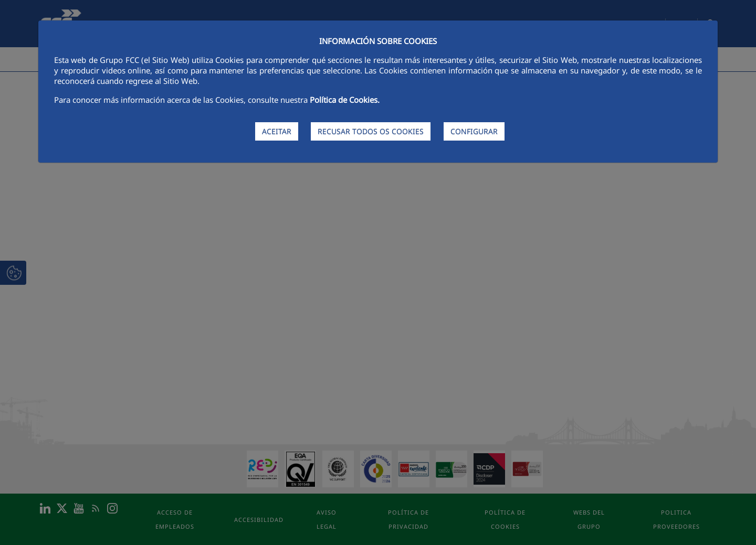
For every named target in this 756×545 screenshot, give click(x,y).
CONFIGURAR (474, 131)
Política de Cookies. (345, 100)
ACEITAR (277, 131)
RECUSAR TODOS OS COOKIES (371, 131)
